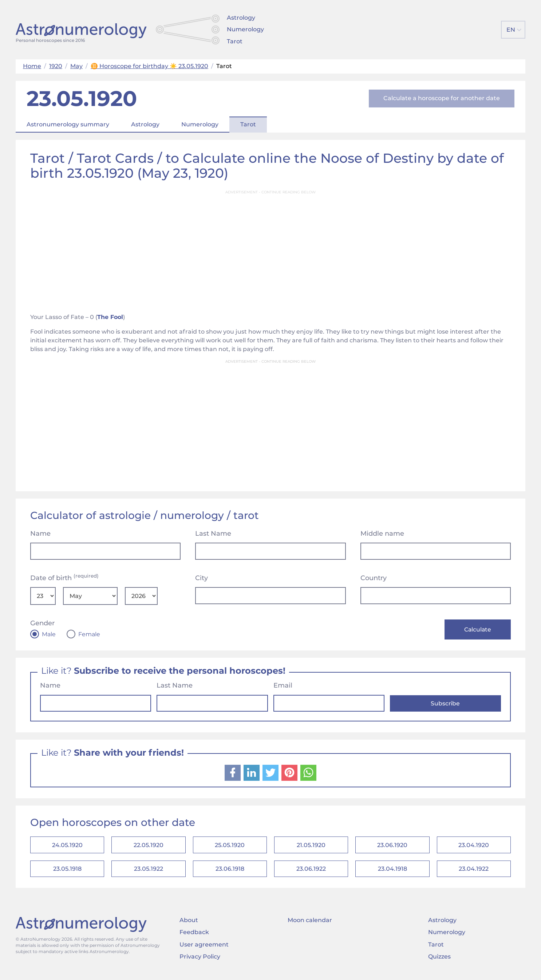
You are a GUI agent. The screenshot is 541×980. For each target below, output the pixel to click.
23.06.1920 (392, 846)
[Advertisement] (270, 249)
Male (49, 634)
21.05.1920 (311, 846)
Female (89, 634)
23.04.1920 (474, 846)
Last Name (213, 534)
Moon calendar (310, 923)
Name (40, 534)
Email (283, 686)
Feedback (194, 936)
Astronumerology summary (68, 124)
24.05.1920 (67, 846)
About (189, 923)
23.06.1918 (230, 871)
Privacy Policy (200, 960)
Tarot (235, 41)
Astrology (241, 18)
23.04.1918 (392, 871)
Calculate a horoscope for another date (442, 98)
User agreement (204, 948)
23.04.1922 (474, 871)
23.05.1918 (67, 871)
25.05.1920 (230, 846)
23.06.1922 (311, 871)
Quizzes (439, 960)
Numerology (245, 29)
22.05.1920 (149, 846)
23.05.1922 (149, 871)
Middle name (382, 534)
